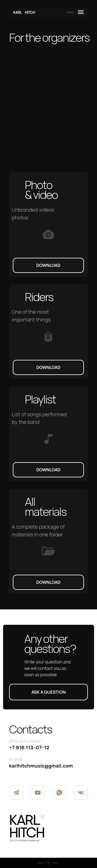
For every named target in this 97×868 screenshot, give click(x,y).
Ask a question (49, 692)
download (48, 265)
